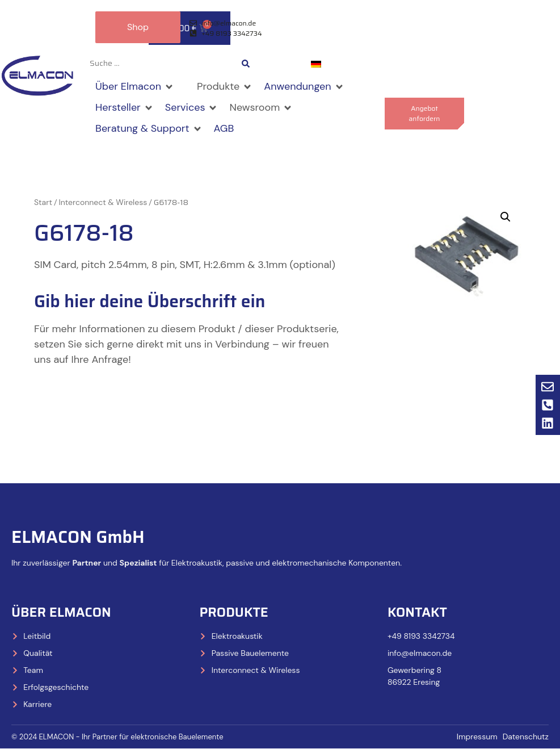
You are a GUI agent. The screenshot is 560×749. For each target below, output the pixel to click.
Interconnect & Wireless (103, 203)
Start (43, 203)
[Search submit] (246, 64)
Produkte (233, 612)
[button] (135, 87)
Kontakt (417, 612)
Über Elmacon (61, 612)
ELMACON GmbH (78, 537)
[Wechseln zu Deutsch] (316, 64)
